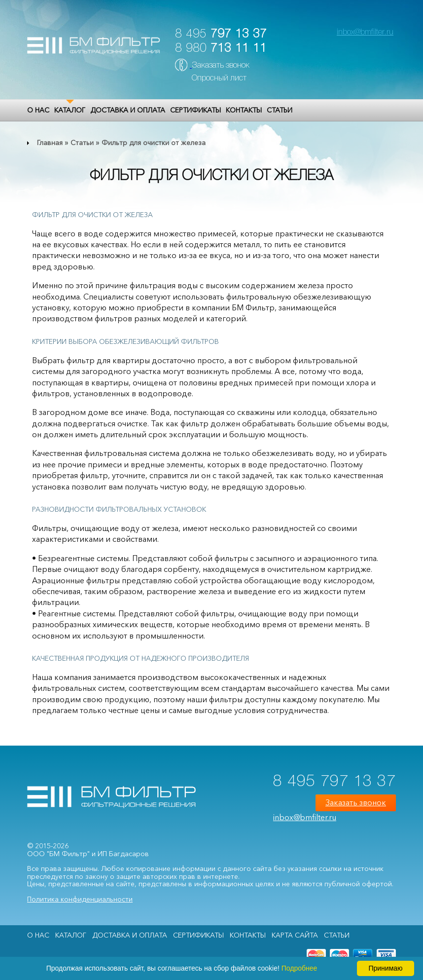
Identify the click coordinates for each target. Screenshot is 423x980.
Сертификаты (195, 110)
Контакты (244, 110)
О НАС (38, 110)
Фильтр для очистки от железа (154, 143)
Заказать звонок (221, 66)
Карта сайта (295, 935)
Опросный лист (219, 78)
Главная (50, 143)
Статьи (280, 110)
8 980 (221, 49)
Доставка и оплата (128, 110)
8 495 (221, 34)
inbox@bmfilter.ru (365, 33)
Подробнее (300, 968)
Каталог (70, 110)
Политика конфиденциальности (80, 899)
